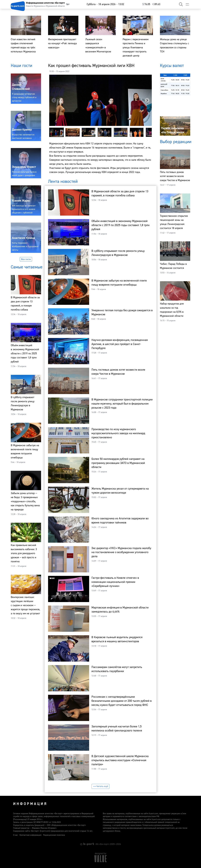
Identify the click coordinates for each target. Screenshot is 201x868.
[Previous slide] (54, 100)
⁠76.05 (146, 4)
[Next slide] (147, 100)
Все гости (26, 259)
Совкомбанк (164, 90)
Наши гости (21, 66)
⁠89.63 (156, 4)
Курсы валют (172, 66)
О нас (15, 835)
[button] (57, 132)
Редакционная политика (54, 835)
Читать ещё (100, 786)
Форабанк (164, 94)
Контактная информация (30, 835)
